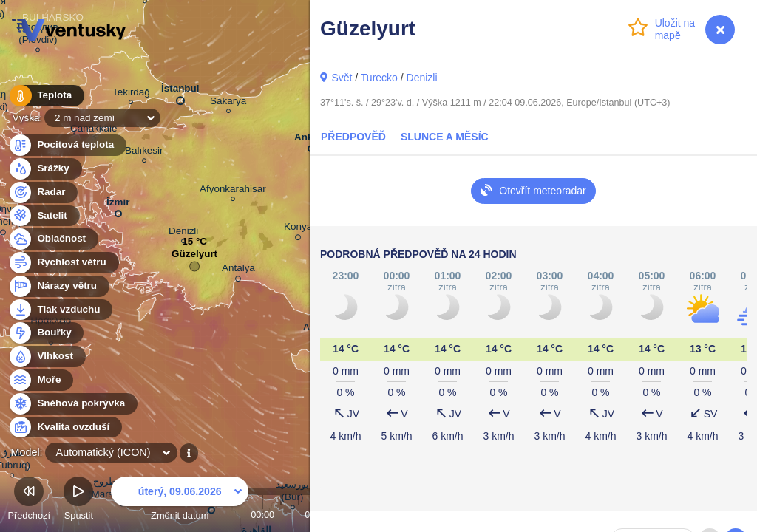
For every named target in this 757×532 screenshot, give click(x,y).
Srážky (45, 169)
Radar (43, 192)
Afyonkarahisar (233, 191)
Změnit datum (180, 501)
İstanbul (180, 92)
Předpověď (353, 137)
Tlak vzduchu (60, 310)
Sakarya (228, 103)
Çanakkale (94, 130)
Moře (41, 380)
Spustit (78, 501)
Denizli (422, 78)
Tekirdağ (131, 94)
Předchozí (29, 501)
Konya (298, 229)
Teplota (46, 96)
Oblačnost (53, 239)
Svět (342, 78)
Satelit (44, 216)
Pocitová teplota (67, 145)
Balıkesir (144, 153)
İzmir (118, 205)
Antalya (238, 270)
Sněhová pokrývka (72, 404)
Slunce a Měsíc (445, 137)
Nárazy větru (58, 286)
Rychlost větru (63, 263)
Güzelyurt (194, 258)
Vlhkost (47, 357)
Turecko (379, 78)
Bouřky (46, 333)
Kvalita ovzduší (65, 427)
